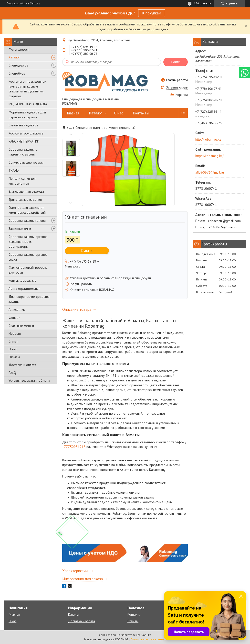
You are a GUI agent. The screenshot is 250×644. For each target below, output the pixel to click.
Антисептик (17, 310)
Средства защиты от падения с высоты (24, 152)
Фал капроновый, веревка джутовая (28, 270)
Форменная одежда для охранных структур (27, 115)
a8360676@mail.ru (210, 172)
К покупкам (152, 13)
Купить (87, 250)
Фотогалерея (19, 49)
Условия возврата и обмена (29, 380)
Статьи (13, 341)
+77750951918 (74, 447)
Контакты (141, 113)
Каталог (14, 57)
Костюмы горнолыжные (26, 133)
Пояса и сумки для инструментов (22, 181)
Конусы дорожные (22, 280)
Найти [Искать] (176, 62)
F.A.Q (12, 373)
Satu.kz (146, 635)
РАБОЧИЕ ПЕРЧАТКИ (24, 141)
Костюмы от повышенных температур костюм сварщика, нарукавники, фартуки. (27, 89)
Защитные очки (20, 229)
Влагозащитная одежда (26, 191)
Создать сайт (16, 3)
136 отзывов (203, 3)
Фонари (14, 318)
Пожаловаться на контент (148, 639)
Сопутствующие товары (26, 162)
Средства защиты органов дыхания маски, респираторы (28, 242)
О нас (13, 349)
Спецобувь (17, 73)
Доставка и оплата (22, 365)
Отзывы (14, 357)
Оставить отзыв (177, 87)
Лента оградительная (24, 289)
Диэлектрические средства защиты (29, 299)
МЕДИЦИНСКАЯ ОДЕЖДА (28, 104)
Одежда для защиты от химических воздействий (27, 210)
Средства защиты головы (27, 221)
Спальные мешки (21, 326)
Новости (15, 333)
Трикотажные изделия (25, 200)
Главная (73, 113)
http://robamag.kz (208, 139)
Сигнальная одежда (23, 125)
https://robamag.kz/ (209, 156)
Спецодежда (18, 65)
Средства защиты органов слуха (28, 257)
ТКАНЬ (14, 170)
